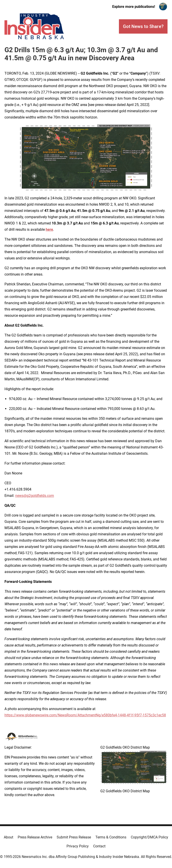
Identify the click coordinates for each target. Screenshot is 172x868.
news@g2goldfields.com (35, 496)
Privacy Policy (78, 846)
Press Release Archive (35, 837)
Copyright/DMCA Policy (149, 837)
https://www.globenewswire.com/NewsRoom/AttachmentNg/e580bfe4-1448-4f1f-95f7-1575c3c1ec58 (85, 715)
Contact (99, 846)
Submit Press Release (74, 837)
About (9, 837)
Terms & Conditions (111, 837)
